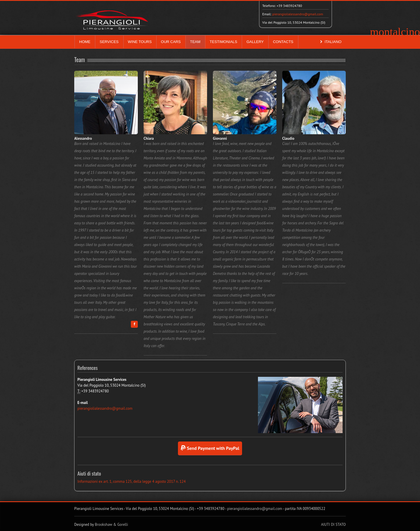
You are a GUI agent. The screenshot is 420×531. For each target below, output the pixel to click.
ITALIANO (330, 42)
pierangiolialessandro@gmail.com (298, 14)
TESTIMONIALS (223, 42)
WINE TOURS (140, 42)
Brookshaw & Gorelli (111, 525)
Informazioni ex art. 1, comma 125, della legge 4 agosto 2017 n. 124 (132, 481)
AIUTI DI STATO (333, 525)
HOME (85, 42)
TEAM (195, 42)
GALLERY (255, 42)
